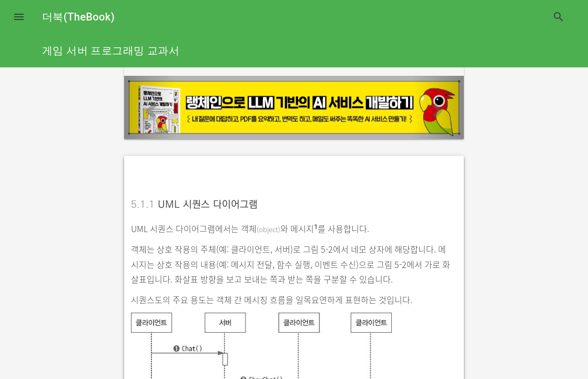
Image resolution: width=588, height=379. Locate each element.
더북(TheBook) (78, 17)
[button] (19, 17)
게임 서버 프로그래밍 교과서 (111, 51)
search (559, 17)
